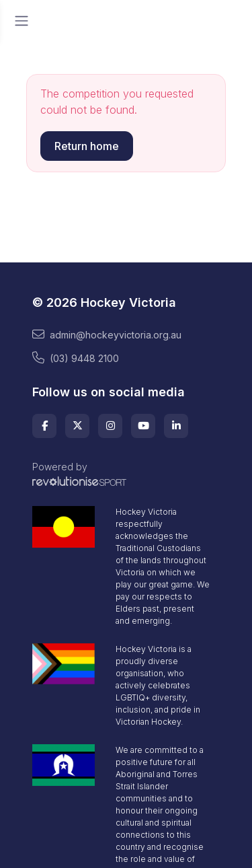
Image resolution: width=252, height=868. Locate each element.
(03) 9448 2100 (76, 358)
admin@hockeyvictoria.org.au (107, 334)
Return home (87, 146)
